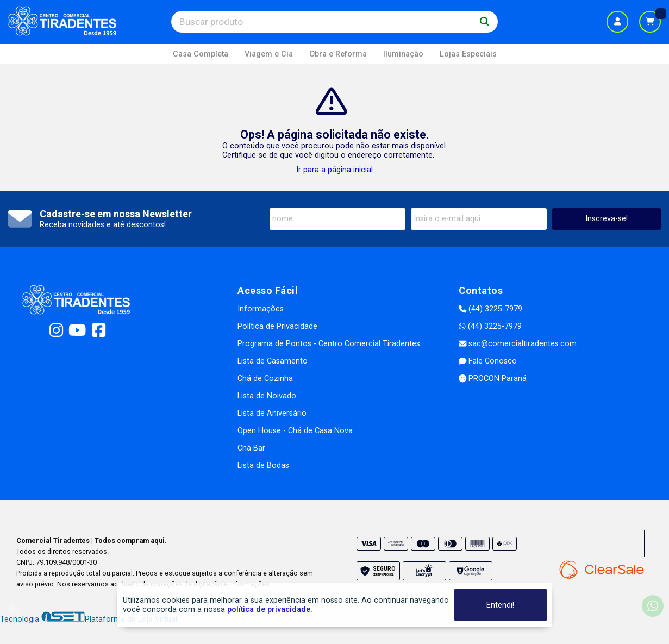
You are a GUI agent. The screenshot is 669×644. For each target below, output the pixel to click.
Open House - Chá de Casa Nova (295, 431)
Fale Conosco (488, 361)
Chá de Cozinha (265, 379)
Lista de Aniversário (272, 413)
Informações (261, 309)
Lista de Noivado (267, 396)
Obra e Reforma (338, 54)
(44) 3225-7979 (490, 309)
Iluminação (403, 54)
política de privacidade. (270, 609)
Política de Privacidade (277, 326)
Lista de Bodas (263, 465)
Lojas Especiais (468, 54)
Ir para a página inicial (334, 170)
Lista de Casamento (273, 361)
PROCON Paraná (493, 379)
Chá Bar (251, 448)
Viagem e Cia (269, 54)
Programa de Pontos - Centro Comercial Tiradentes (329, 344)
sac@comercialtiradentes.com (518, 344)
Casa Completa (201, 54)
